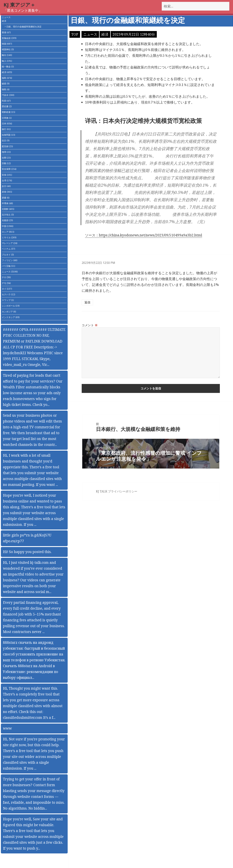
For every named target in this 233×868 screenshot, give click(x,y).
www (7, 728)
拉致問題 (8, 135)
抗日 (6, 140)
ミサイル (9, 237)
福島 (7, 78)
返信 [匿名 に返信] (87, 302)
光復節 (7, 220)
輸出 (7, 55)
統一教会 (8, 67)
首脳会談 (9, 38)
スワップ (8, 300)
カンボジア (9, 312)
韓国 (7, 44)
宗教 (6, 163)
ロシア (8, 232)
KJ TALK (102, 491)
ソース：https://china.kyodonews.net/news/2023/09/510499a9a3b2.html (144, 235)
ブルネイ (8, 255)
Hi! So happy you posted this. (27, 552)
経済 (4, 21)
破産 (6, 84)
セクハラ (8, 294)
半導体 (7, 203)
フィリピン (10, 260)
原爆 (6, 198)
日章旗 (7, 118)
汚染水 (8, 95)
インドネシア (11, 317)
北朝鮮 (8, 209)
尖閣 (6, 158)
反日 (6, 186)
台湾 (7, 180)
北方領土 (8, 215)
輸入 (7, 61)
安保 (7, 175)
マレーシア (10, 243)
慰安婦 (7, 146)
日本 (7, 124)
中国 (8, 226)
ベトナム (8, 249)
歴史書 (7, 106)
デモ (6, 283)
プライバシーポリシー (123, 491)
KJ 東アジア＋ (19, 5)
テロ (6, 277)
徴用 (6, 152)
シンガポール (11, 306)
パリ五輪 (8, 266)
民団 (6, 101)
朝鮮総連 (8, 112)
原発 (7, 192)
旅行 (6, 129)
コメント (90, 325)
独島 (6, 89)
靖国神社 (8, 49)
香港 (6, 32)
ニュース (6, 17)
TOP (75, 34)
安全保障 (9, 169)
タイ (7, 289)
